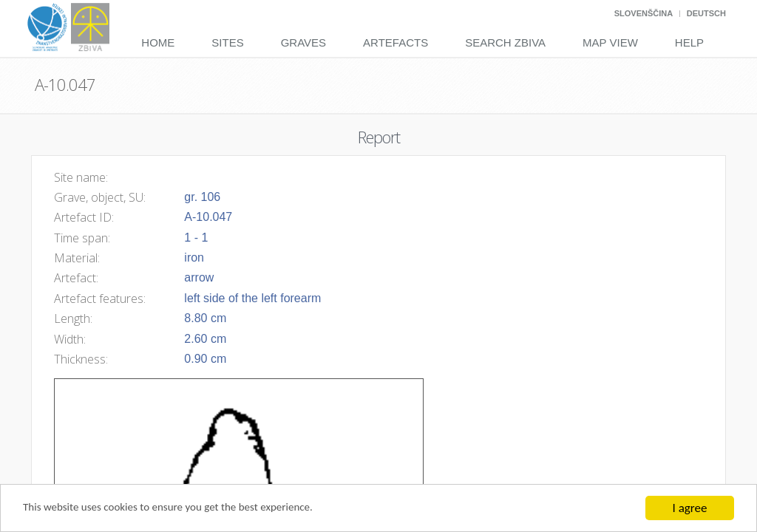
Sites (227, 42)
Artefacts (396, 42)
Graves (303, 42)
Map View (610, 42)
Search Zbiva (505, 42)
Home (158, 42)
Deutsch (706, 13)
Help (689, 42)
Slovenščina (644, 13)
